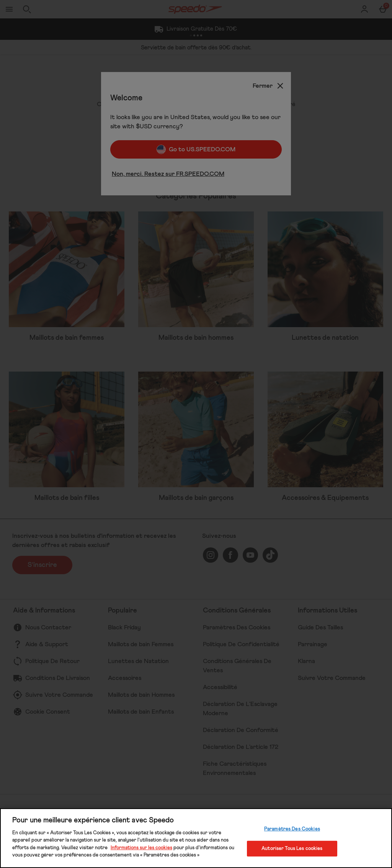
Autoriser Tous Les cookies (292, 848)
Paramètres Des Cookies (292, 829)
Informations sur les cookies (141, 848)
